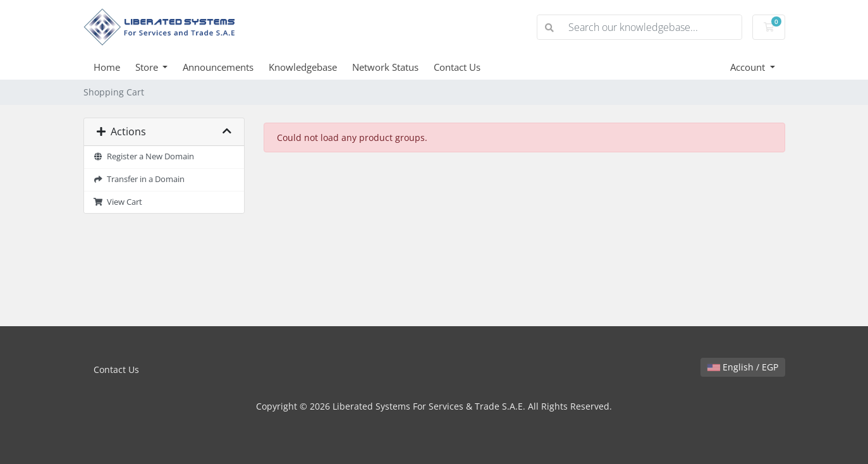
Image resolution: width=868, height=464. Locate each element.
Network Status (385, 67)
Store (148, 67)
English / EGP (743, 367)
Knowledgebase (303, 67)
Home (107, 67)
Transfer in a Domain (139, 179)
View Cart (118, 202)
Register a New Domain (144, 156)
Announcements (218, 67)
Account (749, 67)
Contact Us (457, 67)
